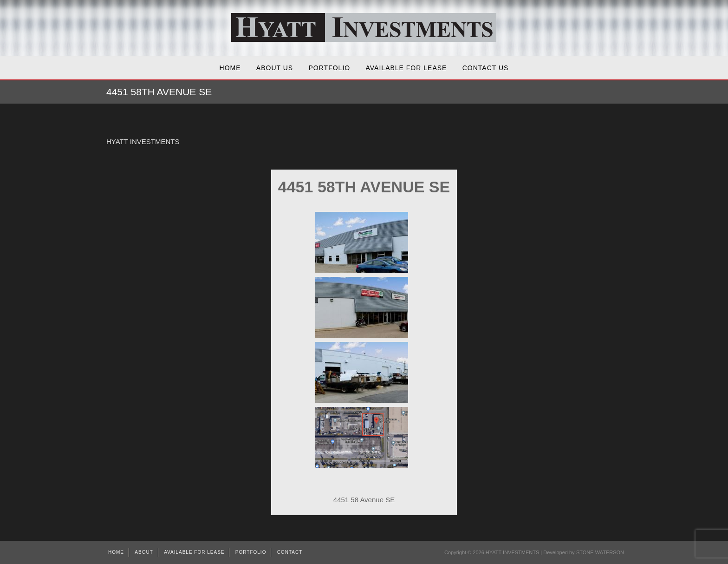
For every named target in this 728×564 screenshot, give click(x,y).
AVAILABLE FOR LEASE (406, 68)
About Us (275, 68)
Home (230, 68)
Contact (290, 552)
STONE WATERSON (600, 552)
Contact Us (486, 68)
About (144, 552)
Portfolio (330, 68)
